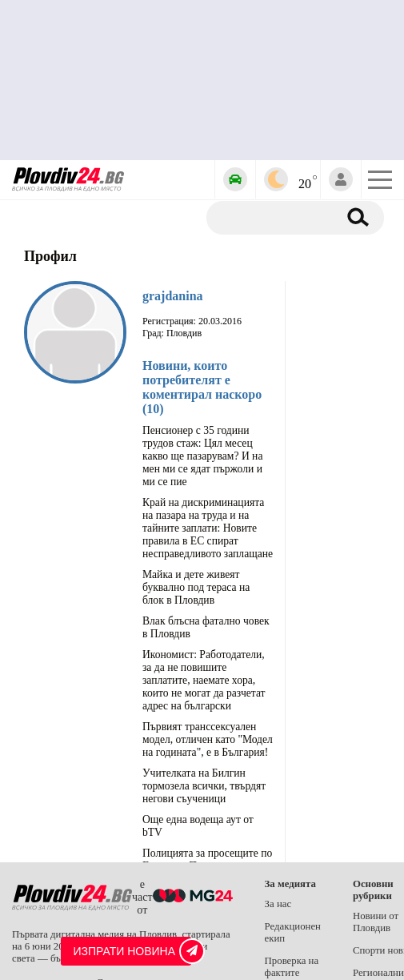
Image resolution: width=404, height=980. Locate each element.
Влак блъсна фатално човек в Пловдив (206, 627)
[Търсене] (278, 218)
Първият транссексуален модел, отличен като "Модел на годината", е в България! (208, 739)
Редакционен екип (293, 932)
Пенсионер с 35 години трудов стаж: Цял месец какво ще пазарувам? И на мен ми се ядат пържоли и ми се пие (202, 456)
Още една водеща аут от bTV (198, 826)
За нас (278, 904)
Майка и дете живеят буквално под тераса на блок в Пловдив (196, 587)
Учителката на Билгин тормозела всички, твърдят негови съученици (204, 786)
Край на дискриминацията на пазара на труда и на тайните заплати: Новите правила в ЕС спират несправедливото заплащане (208, 528)
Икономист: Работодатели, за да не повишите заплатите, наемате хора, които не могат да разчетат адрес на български (204, 680)
